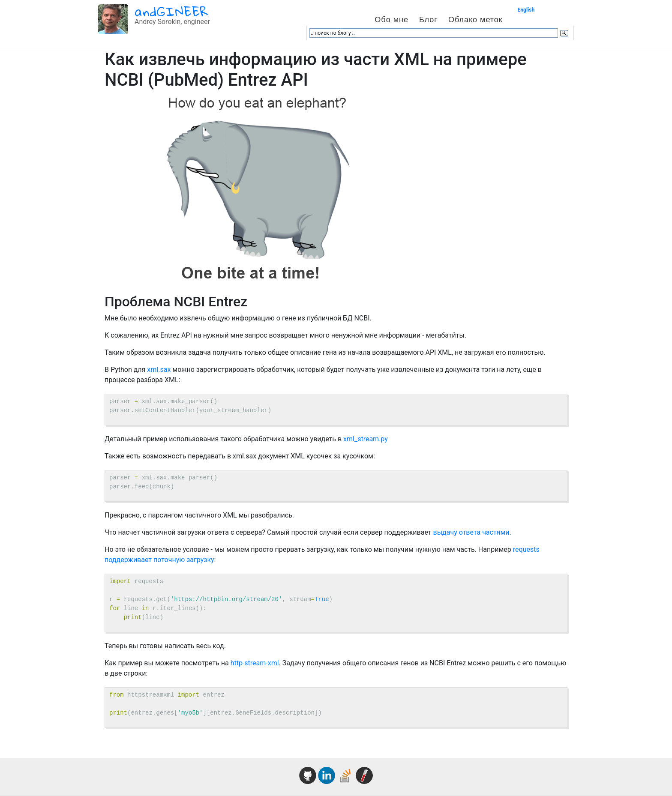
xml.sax (159, 370)
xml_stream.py (366, 439)
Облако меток (475, 20)
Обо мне (391, 20)
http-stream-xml (255, 663)
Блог (428, 20)
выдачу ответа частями (471, 532)
